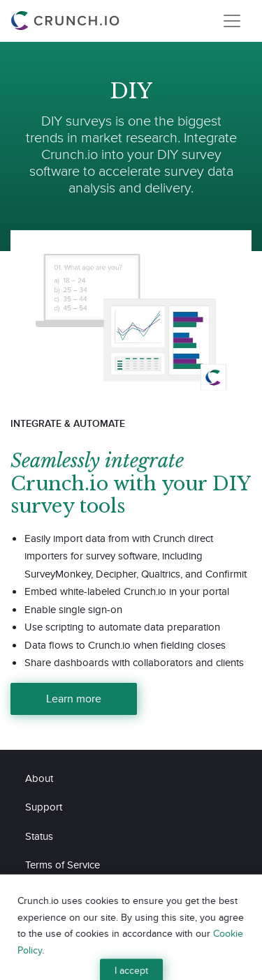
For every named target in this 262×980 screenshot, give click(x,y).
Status (39, 836)
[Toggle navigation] (232, 21)
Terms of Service (63, 865)
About (39, 778)
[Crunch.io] (67, 21)
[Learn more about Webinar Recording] (131, 307)
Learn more (74, 699)
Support (44, 807)
